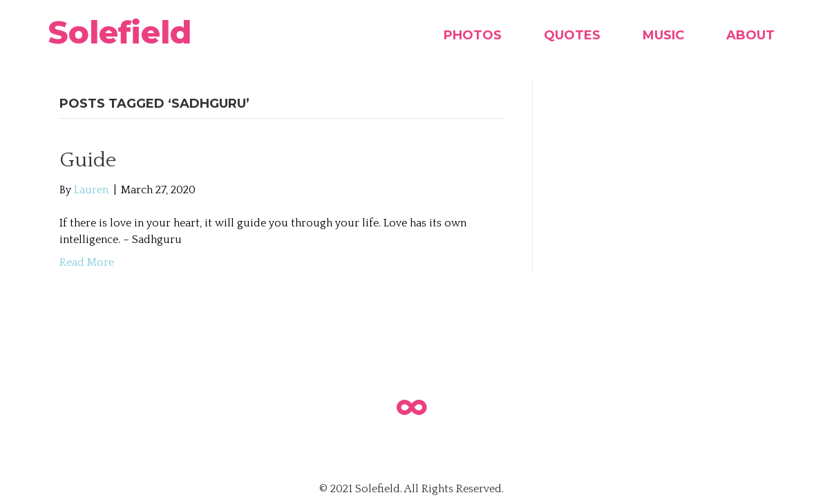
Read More (87, 262)
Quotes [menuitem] (572, 35)
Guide (88, 161)
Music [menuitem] (663, 35)
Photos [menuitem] (473, 35)
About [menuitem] (750, 35)
